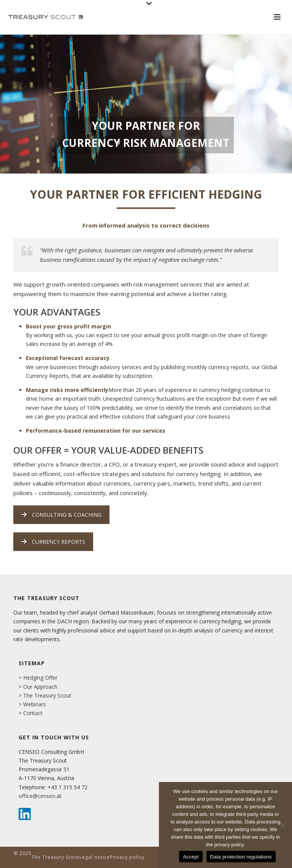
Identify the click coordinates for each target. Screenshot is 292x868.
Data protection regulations (241, 857)
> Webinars (32, 704)
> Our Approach (38, 687)
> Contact (31, 713)
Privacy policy (127, 857)
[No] (282, 825)
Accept (191, 857)
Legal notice (95, 857)
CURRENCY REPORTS (53, 542)
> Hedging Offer (38, 678)
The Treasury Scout (56, 857)
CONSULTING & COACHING (61, 515)
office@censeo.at (40, 796)
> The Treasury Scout (45, 695)
